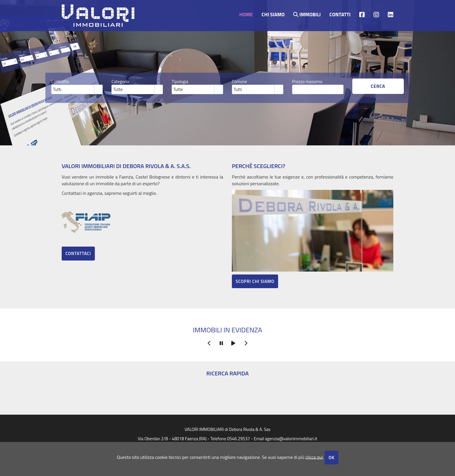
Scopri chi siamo (255, 281)
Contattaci (78, 253)
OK (331, 458)
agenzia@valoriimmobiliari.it (291, 439)
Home (246, 14)
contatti (340, 14)
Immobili (307, 14)
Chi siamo (273, 14)
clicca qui (314, 457)
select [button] (98, 90)
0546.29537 (238, 439)
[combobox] (73, 89)
